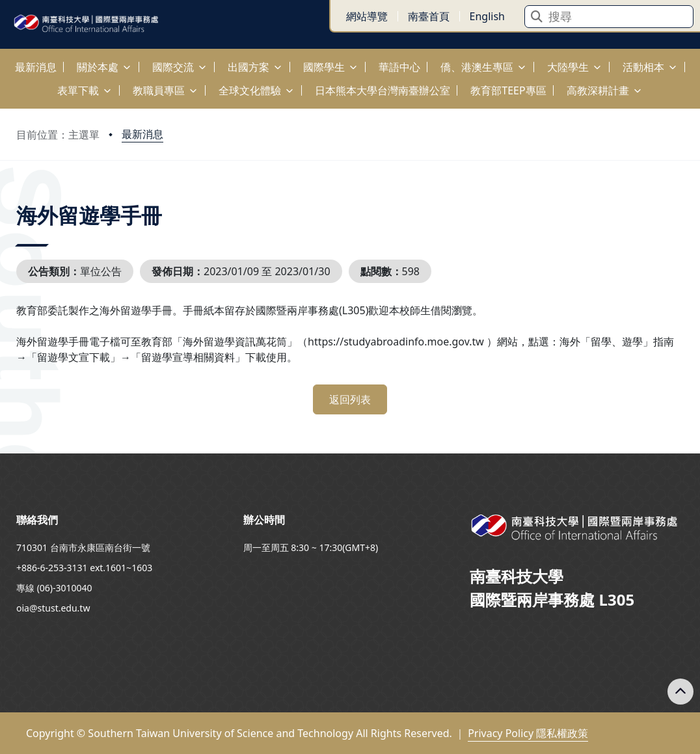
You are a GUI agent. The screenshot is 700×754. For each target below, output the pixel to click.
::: (3, 60)
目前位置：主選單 (58, 135)
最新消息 (142, 134)
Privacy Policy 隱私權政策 (528, 733)
